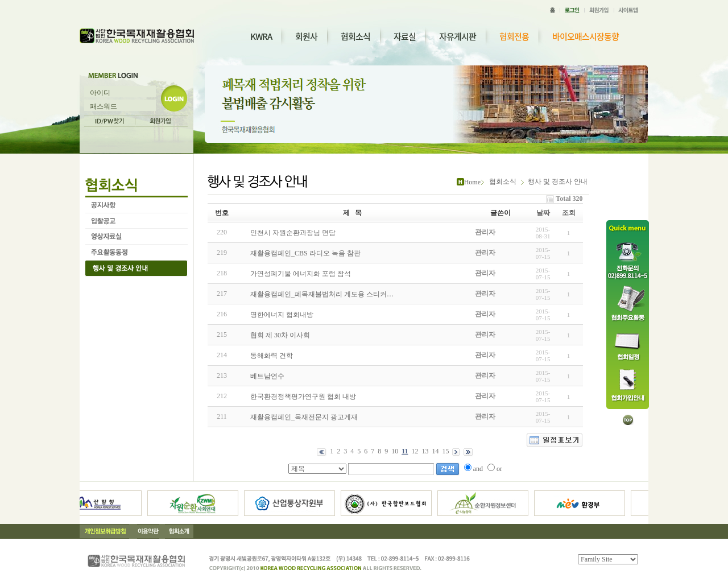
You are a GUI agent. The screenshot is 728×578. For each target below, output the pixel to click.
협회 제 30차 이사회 (280, 335)
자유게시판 (458, 36)
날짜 (543, 213)
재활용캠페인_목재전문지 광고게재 (304, 417)
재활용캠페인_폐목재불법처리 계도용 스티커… (322, 294)
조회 (569, 213)
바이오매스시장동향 (586, 37)
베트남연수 (267, 376)
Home (472, 182)
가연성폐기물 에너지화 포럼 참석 (301, 274)
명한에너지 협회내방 (282, 315)
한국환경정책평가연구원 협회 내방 (303, 397)
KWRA (261, 36)
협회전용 (514, 37)
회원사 (306, 36)
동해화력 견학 (272, 356)
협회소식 (355, 36)
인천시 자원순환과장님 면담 (293, 233)
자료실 (405, 36)
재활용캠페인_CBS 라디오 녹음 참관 (305, 253)
